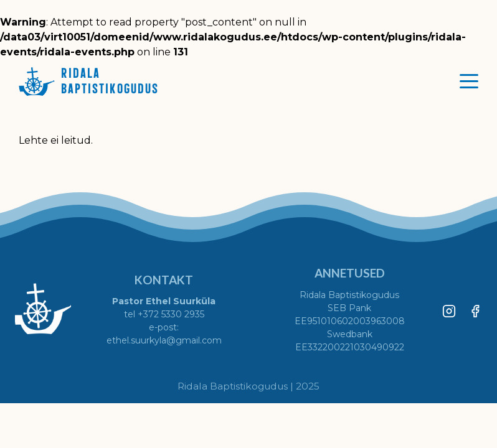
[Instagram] (449, 309)
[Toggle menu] (469, 81)
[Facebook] (475, 309)
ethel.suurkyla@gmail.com (164, 340)
